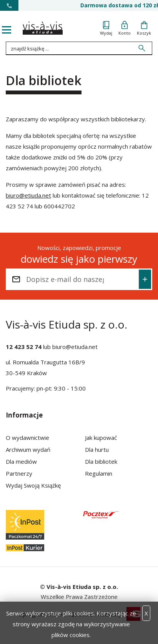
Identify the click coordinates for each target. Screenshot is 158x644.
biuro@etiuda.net (28, 195)
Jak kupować (101, 438)
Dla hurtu (97, 449)
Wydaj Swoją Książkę (33, 485)
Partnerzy (19, 473)
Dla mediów (21, 461)
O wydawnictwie (27, 438)
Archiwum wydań (28, 449)
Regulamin (99, 473)
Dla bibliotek (101, 461)
